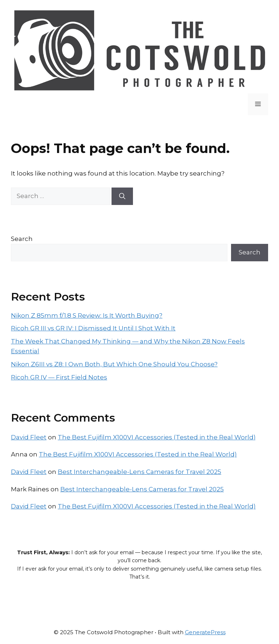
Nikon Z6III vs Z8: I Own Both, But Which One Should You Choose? (114, 364)
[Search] (122, 196)
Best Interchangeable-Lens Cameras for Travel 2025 (139, 472)
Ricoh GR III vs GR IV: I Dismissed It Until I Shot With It (93, 328)
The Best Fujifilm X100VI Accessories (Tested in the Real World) (157, 437)
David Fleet (29, 437)
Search (22, 239)
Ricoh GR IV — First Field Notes (59, 377)
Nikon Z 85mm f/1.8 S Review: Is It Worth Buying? (87, 315)
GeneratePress (205, 632)
